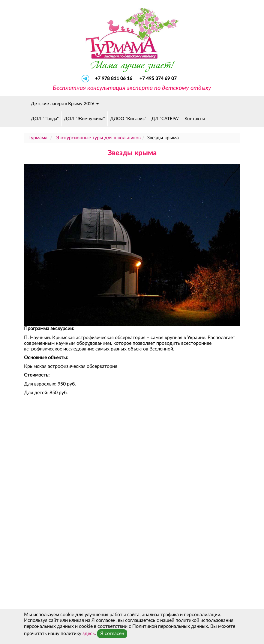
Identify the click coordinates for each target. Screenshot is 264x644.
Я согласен (112, 634)
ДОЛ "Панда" (45, 119)
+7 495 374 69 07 (158, 78)
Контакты (195, 119)
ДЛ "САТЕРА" (165, 119)
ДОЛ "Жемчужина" (84, 119)
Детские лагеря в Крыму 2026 (65, 104)
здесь (89, 634)
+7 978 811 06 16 (114, 78)
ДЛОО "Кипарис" (128, 119)
